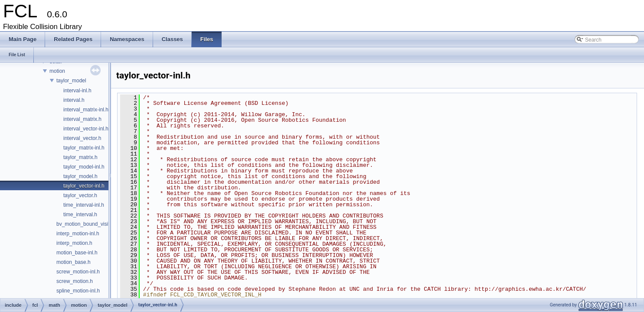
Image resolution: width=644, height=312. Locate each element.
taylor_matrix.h (80, 157)
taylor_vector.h (80, 195)
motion (57, 71)
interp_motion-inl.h (78, 234)
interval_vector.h (82, 138)
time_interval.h (80, 214)
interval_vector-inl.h (86, 129)
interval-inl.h (77, 91)
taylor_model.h (80, 176)
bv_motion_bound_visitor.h (87, 224)
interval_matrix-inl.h (86, 110)
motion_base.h (74, 262)
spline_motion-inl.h (78, 291)
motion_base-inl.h (77, 253)
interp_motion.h (74, 243)
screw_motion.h (75, 281)
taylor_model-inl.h (84, 167)
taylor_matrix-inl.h (84, 148)
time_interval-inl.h (84, 205)
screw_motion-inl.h (78, 272)
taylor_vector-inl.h (84, 186)
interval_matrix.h (82, 119)
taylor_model (71, 81)
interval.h (74, 100)
